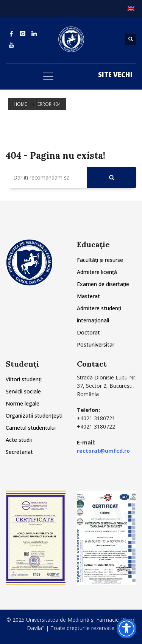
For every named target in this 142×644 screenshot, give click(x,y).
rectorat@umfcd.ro (103, 451)
